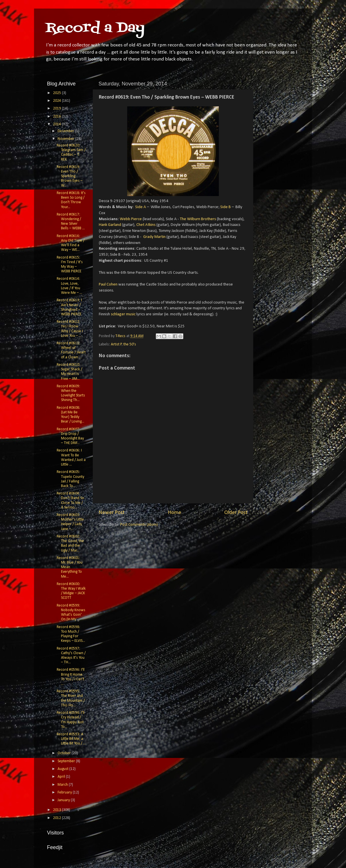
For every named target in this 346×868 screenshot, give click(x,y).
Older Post (236, 513)
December (66, 131)
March (63, 785)
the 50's (130, 344)
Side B (226, 207)
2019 (57, 108)
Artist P (116, 344)
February (65, 792)
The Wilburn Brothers (198, 219)
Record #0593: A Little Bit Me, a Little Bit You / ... (71, 739)
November (66, 139)
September (67, 761)
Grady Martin (154, 237)
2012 (57, 818)
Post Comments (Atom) (139, 525)
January (64, 800)
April (62, 777)
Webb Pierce (131, 219)
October (65, 753)
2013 (57, 810)
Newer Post (112, 513)
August (63, 769)
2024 (57, 101)
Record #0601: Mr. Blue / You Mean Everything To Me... (70, 567)
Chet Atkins (146, 225)
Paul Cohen (108, 285)
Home (175, 513)
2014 (57, 124)
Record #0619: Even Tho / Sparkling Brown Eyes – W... (70, 176)
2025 (57, 93)
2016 (57, 117)
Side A (141, 207)
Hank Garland (110, 225)
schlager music (123, 314)
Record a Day (95, 28)
